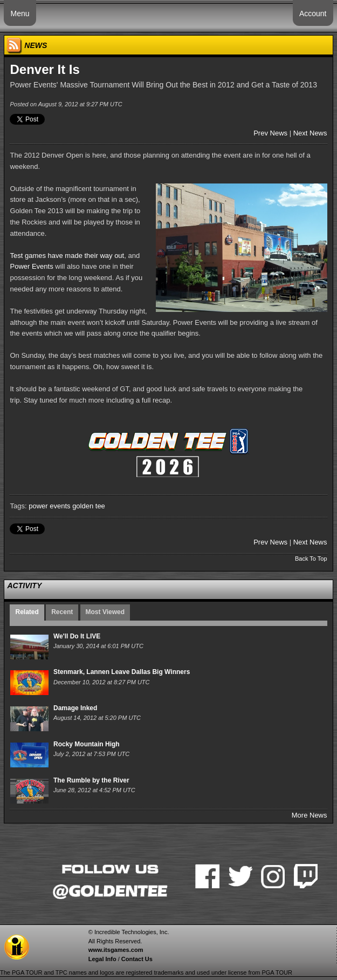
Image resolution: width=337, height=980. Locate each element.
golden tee (89, 506)
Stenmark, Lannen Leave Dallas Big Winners (122, 672)
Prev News (270, 133)
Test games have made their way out (67, 256)
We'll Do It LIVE (77, 636)
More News (310, 815)
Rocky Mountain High (87, 744)
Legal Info (102, 959)
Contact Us (137, 959)
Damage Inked (75, 708)
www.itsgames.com (116, 950)
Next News (310, 133)
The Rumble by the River (91, 780)
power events (49, 506)
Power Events (31, 266)
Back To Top (311, 559)
